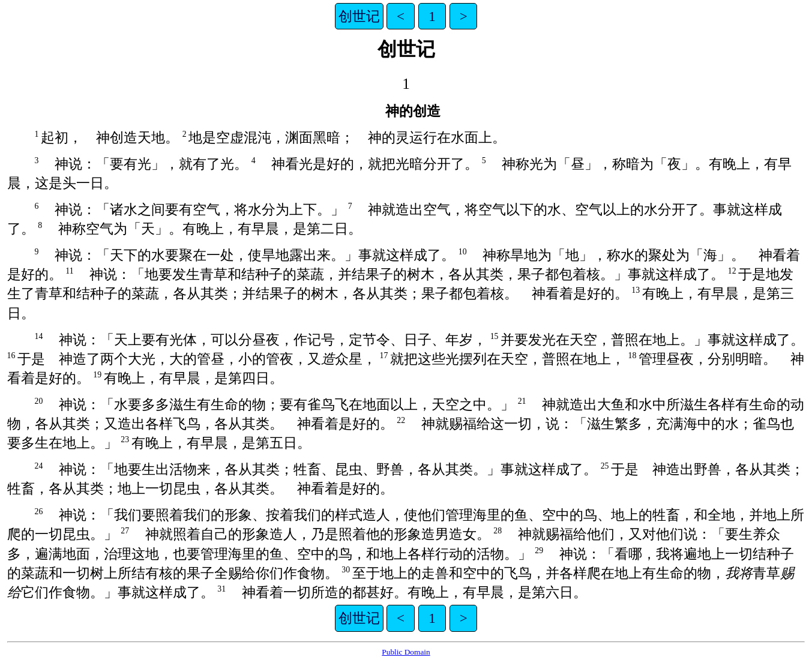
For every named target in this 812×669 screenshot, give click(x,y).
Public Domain (406, 652)
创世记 (359, 16)
